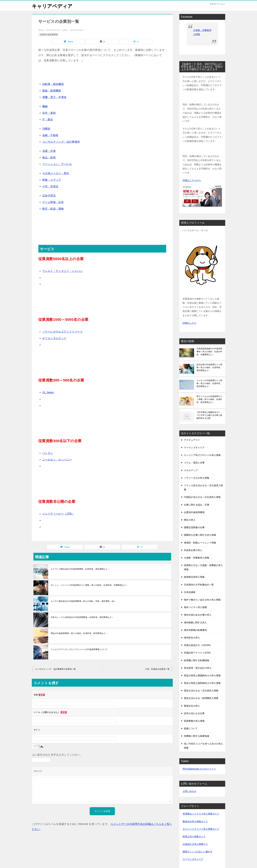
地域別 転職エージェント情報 (200, 543)
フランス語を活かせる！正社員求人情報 (203, 487)
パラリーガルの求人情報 (197, 478)
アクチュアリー (192, 440)
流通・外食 (49, 151)
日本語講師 (190, 592)
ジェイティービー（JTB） (58, 514)
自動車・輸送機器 (53, 84)
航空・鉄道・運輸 (53, 209)
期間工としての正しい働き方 (198, 852)
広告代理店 (49, 196)
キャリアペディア (52, 6)
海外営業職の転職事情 (195, 630)
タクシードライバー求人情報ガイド (201, 829)
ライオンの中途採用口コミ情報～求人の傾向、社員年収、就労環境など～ (209, 383)
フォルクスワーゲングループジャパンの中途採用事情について (79, 649)
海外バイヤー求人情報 (195, 607)
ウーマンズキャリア (194, 448)
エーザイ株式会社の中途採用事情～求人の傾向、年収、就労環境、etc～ (84, 601)
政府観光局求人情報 (194, 577)
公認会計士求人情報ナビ (195, 844)
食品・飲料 (49, 158)
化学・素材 (49, 113)
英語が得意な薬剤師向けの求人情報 (202, 683)
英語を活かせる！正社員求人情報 (201, 691)
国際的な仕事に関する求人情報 (200, 535)
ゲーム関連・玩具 (53, 202)
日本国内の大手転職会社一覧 (199, 585)
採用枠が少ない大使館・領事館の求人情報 (203, 567)
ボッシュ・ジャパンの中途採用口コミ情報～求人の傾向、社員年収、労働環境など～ (89, 585)
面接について (191, 728)
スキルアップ (191, 470)
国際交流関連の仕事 (194, 527)
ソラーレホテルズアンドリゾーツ (62, 332)
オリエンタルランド (54, 338)
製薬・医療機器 (52, 91)
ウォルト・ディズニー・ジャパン (62, 271)
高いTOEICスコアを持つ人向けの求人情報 (203, 746)
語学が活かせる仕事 (194, 713)
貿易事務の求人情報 (194, 721)
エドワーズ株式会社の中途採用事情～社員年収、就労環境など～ (80, 569)
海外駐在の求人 (192, 638)
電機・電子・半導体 (54, 97)
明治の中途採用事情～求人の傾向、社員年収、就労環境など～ (79, 633)
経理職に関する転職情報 (197, 660)
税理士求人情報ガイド (194, 837)
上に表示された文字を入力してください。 (57, 755)
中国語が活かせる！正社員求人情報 (202, 497)
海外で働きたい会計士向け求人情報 (202, 600)
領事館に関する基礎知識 (197, 736)
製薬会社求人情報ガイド (195, 821)
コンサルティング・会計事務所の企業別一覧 (55, 669)
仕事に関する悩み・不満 (197, 505)
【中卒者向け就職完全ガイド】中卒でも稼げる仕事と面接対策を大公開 (209, 415)
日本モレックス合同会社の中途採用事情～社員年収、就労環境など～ (82, 617)
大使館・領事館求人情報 (197, 558)
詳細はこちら (189, 323)
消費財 (46, 129)
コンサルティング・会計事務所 (61, 142)
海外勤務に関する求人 (195, 623)
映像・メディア (52, 180)
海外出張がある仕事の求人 (198, 615)
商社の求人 (190, 520)
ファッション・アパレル (57, 164)
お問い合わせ (189, 791)
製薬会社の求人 (192, 706)
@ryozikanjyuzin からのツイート (199, 769)
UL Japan (48, 392)
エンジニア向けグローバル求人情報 (202, 455)
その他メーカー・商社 (56, 173)
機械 (45, 106)
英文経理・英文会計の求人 (198, 668)
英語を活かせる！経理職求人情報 (201, 698)
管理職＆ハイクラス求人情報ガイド (201, 814)
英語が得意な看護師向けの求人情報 (202, 675)
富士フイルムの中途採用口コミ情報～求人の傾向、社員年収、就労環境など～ (209, 399)
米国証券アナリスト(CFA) (197, 653)
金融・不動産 (50, 135)
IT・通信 (48, 119)
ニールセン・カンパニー (57, 460)
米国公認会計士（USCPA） (198, 645)
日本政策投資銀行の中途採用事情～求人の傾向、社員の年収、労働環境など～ (209, 352)
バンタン (48, 453)
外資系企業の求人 (193, 550)
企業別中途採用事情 (49, 35)
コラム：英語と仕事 (194, 463)
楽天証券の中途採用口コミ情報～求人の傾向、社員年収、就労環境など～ (209, 368)
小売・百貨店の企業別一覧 (157, 669)
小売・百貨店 (50, 186)
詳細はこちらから (192, 180)
